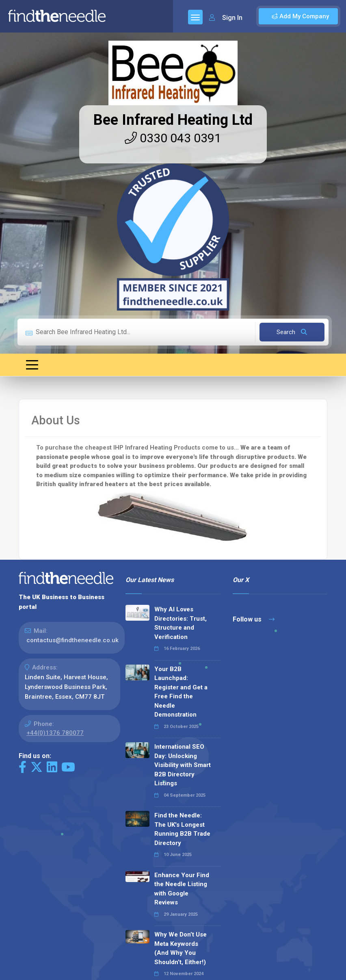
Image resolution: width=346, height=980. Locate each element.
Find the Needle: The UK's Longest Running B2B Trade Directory (182, 829)
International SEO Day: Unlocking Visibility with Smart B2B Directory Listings (183, 765)
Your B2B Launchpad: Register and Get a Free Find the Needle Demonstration (181, 692)
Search (292, 332)
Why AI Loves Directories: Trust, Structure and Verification (181, 623)
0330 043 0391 (173, 138)
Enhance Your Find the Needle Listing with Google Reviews (182, 889)
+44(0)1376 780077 (55, 733)
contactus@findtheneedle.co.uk (72, 640)
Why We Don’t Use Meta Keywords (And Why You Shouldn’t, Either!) (181, 948)
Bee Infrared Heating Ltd (173, 120)
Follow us (254, 619)
